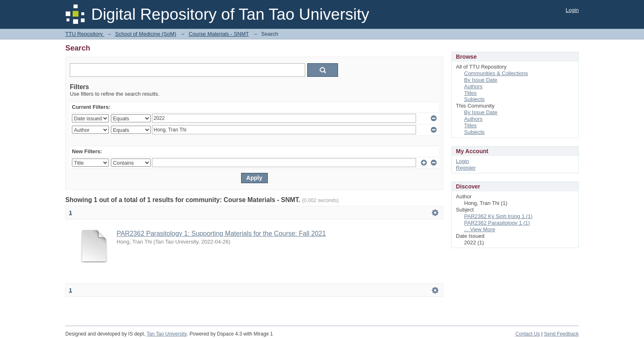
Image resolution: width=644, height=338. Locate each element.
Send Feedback (561, 334)
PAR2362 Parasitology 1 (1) (497, 223)
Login (572, 10)
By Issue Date (481, 80)
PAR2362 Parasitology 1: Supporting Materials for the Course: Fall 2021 (221, 233)
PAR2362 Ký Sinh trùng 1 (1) (498, 216)
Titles (470, 93)
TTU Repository (85, 34)
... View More (480, 229)
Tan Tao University (167, 334)
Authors (473, 86)
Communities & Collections (496, 73)
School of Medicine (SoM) (146, 34)
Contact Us (528, 334)
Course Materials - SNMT (218, 34)
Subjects (474, 99)
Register (466, 168)
